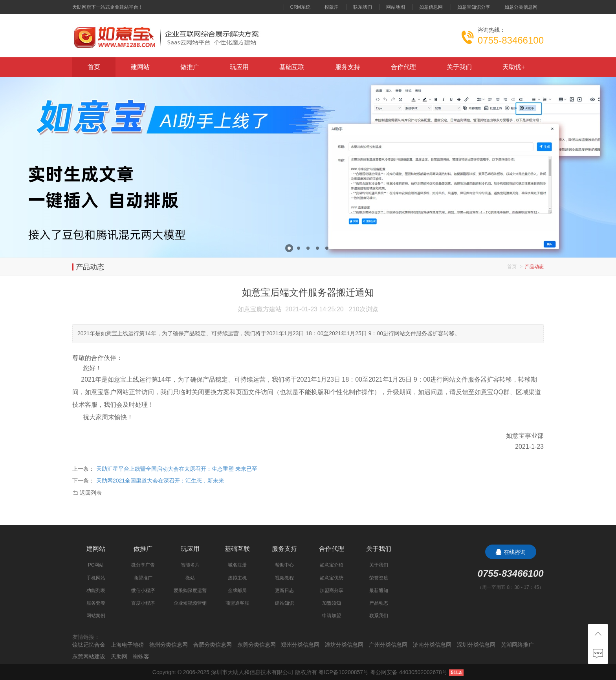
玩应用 (239, 67)
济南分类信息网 (432, 645)
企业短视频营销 (190, 603)
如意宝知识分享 (474, 7)
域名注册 (237, 565)
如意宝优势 (332, 578)
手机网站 (96, 578)
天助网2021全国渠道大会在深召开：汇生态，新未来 (160, 481)
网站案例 (96, 616)
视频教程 (284, 578)
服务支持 (348, 67)
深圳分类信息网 (476, 645)
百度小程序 (143, 603)
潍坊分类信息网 (344, 645)
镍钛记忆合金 (89, 645)
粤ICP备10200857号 (343, 672)
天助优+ (514, 67)
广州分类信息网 (388, 645)
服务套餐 (96, 603)
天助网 (119, 656)
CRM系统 (300, 7)
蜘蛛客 (141, 656)
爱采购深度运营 (190, 590)
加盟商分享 (332, 590)
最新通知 (379, 590)
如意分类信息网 (521, 7)
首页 (94, 67)
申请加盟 (332, 616)
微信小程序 (143, 590)
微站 (190, 578)
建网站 (140, 67)
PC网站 (96, 565)
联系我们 (363, 7)
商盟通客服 (237, 603)
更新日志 (284, 590)
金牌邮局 (237, 590)
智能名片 (190, 565)
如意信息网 (431, 7)
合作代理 (403, 67)
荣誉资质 (379, 578)
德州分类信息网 (169, 645)
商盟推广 (143, 578)
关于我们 (459, 67)
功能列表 (96, 590)
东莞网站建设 (89, 656)
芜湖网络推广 (517, 645)
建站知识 (284, 603)
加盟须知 (332, 603)
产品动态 (379, 603)
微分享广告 (143, 565)
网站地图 (396, 7)
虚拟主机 (237, 578)
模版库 (332, 7)
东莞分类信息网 (257, 645)
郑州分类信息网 (300, 645)
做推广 (190, 67)
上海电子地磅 (127, 645)
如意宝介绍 (332, 565)
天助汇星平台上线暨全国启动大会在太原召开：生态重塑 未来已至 (177, 469)
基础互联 (292, 67)
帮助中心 (284, 565)
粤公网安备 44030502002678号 (409, 672)
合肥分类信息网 (213, 645)
